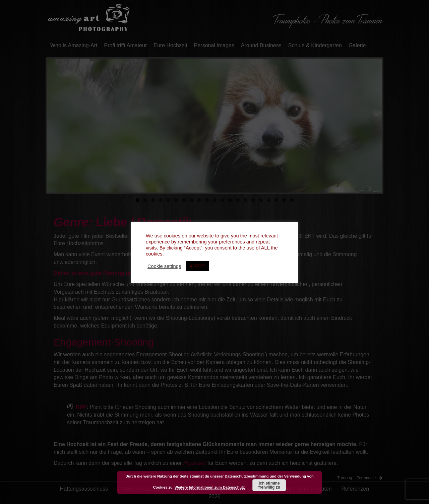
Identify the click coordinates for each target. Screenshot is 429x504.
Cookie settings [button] (164, 266)
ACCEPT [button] (198, 266)
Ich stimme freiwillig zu (269, 485)
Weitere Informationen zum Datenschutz (210, 487)
